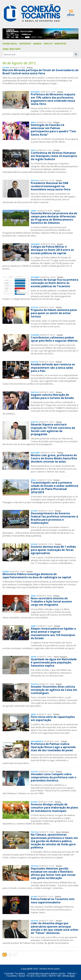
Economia (35, 335)
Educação (35, 92)
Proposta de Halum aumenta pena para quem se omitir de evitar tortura (54, 313)
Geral (33, 122)
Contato (48, 44)
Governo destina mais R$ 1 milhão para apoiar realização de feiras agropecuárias (53, 550)
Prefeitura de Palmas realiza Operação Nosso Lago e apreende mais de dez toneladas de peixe (53, 747)
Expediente (25, 44)
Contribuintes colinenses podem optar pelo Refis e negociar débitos (54, 339)
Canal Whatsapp (12, 49)
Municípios (60, 44)
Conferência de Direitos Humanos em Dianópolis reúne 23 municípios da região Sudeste (54, 156)
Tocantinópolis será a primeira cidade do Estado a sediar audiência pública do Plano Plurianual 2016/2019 (54, 487)
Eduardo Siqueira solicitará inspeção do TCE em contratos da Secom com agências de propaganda (53, 429)
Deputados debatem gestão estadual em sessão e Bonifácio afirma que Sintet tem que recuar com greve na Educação (53, 873)
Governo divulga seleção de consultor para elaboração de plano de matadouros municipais (54, 808)
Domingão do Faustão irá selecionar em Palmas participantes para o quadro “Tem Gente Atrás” (53, 130)
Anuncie (37, 44)
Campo (34, 211)
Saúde (34, 657)
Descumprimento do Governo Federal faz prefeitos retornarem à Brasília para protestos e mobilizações (54, 518)
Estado (6, 68)
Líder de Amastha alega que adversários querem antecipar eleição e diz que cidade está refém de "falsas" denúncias (55, 928)
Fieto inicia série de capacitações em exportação (53, 718)
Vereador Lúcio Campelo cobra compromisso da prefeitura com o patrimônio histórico (53, 777)
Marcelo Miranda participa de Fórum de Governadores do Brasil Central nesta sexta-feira (40, 72)
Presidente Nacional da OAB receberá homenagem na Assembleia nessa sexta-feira (51, 186)
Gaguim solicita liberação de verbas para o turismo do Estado (52, 396)
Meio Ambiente (37, 741)
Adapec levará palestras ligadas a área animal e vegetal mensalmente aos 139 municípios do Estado (53, 633)
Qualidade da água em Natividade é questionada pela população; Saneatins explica (54, 662)
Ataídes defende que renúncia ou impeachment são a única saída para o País (53, 368)
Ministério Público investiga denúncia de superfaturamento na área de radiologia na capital (37, 576)
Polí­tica (35, 181)
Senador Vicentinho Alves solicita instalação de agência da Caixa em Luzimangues (54, 690)
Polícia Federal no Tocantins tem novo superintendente (53, 901)
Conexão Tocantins (15, 973)
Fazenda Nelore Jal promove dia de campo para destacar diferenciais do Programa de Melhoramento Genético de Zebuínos (54, 218)
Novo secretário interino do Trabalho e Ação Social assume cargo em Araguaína (51, 601)
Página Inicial (10, 44)
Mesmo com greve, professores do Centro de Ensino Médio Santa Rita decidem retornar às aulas (54, 458)
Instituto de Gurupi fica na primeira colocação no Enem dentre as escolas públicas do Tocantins (54, 283)
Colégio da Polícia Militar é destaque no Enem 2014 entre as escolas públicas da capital (52, 250)
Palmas (6, 572)
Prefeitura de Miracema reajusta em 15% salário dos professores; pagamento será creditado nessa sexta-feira (53, 99)
